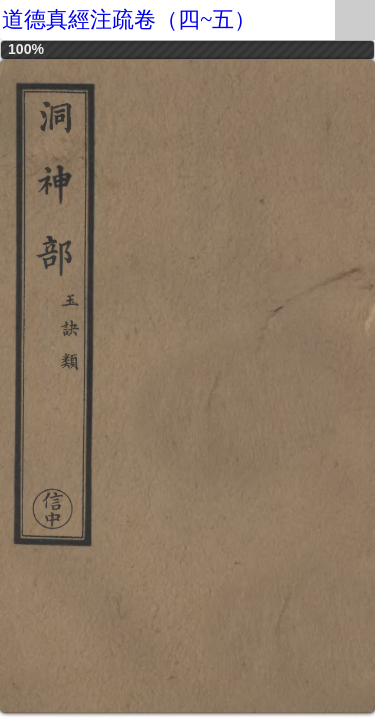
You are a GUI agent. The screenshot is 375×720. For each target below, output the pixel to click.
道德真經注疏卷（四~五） (129, 19)
